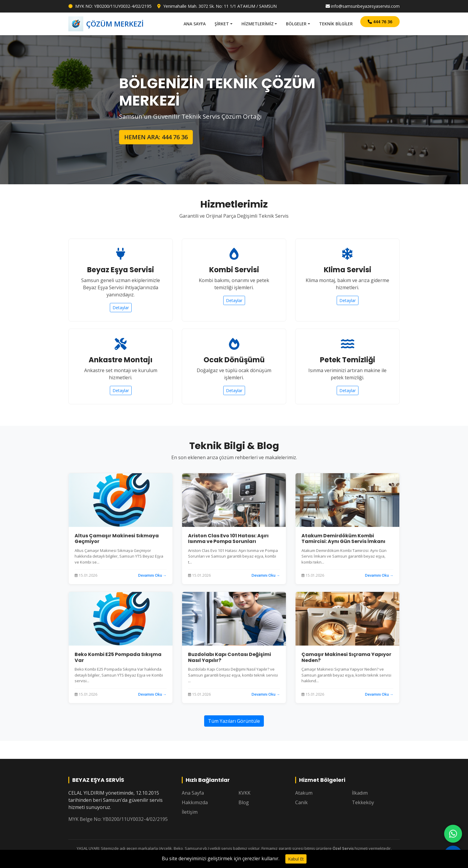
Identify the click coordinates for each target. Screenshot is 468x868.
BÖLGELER (296, 24)
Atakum (304, 793)
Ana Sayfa (193, 793)
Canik (301, 802)
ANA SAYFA (195, 24)
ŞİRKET (222, 24)
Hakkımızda (195, 802)
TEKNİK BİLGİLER (336, 24)
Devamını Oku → (152, 575)
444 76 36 (380, 22)
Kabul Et (296, 859)
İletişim (190, 812)
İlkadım (360, 793)
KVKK (244, 793)
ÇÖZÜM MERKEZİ (106, 24)
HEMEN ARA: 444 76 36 (156, 137)
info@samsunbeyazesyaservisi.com (363, 6)
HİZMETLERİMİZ (258, 24)
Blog (244, 802)
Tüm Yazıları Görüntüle (234, 721)
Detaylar (121, 308)
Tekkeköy (363, 802)
